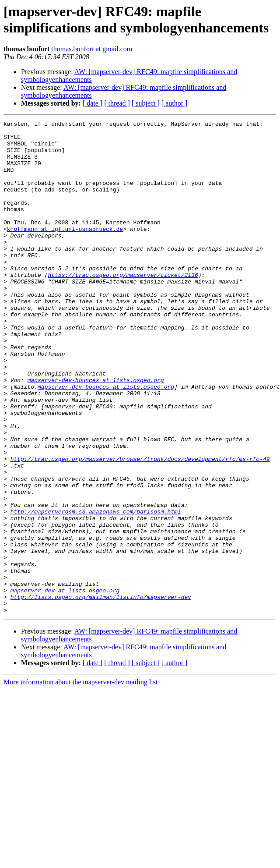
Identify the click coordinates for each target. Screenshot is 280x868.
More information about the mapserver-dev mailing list (80, 781)
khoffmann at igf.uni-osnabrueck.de (65, 251)
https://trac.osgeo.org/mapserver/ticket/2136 (123, 306)
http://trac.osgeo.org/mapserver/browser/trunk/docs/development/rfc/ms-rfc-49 (140, 527)
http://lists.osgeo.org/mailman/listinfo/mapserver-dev (101, 693)
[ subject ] (146, 103)
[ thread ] (117, 103)
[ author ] (175, 103)
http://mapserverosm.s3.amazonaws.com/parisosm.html (96, 590)
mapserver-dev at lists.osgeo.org (65, 685)
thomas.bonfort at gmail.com (92, 49)
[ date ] (93, 103)
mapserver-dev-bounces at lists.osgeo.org (96, 432)
